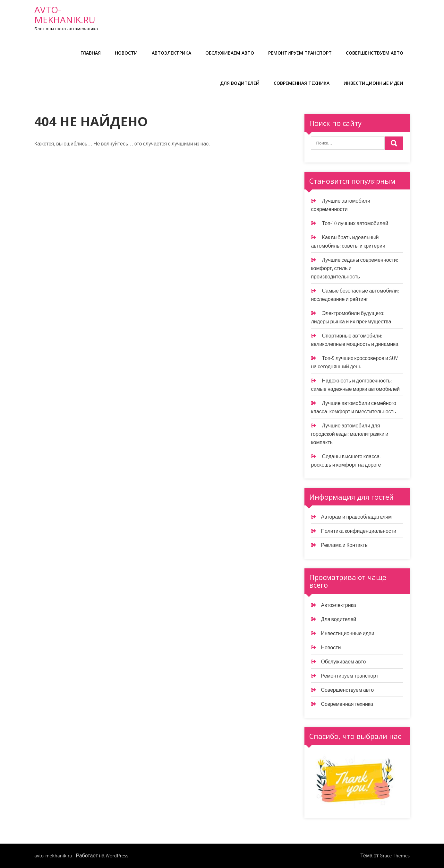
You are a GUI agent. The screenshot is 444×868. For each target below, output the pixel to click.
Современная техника (302, 83)
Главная (91, 53)
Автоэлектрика (171, 53)
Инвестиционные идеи (373, 83)
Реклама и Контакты (345, 545)
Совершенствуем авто (375, 53)
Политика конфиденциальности (359, 531)
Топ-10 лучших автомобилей (355, 223)
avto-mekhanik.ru (65, 15)
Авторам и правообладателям (356, 517)
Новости (126, 53)
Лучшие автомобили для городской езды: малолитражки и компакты (350, 434)
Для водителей (240, 83)
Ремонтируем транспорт (300, 53)
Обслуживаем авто (230, 53)
